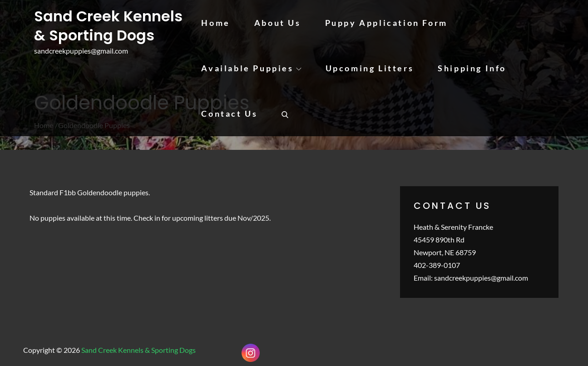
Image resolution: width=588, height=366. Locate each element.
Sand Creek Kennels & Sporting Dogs (108, 26)
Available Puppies (251, 68)
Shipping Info (472, 68)
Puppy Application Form (386, 23)
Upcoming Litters (370, 68)
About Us (278, 23)
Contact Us (229, 114)
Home (215, 23)
